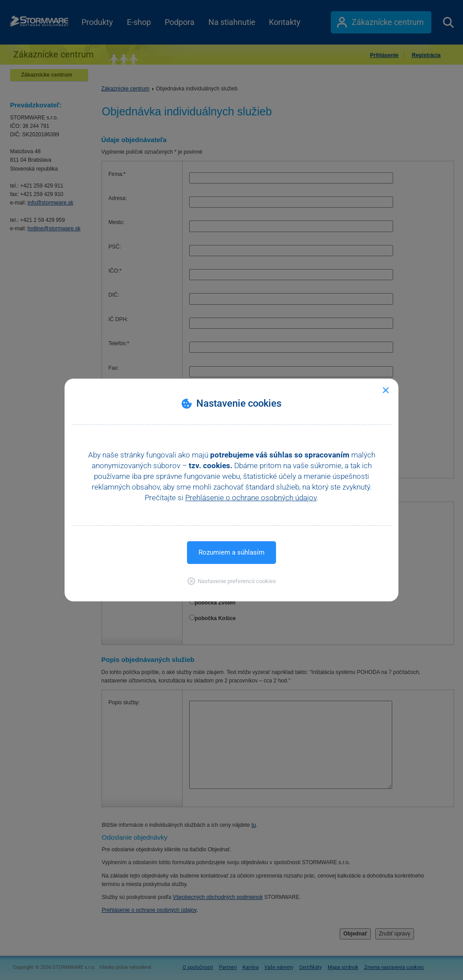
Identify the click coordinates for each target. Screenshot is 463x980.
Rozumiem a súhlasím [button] (231, 552)
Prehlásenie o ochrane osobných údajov (251, 498)
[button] (232, 581)
